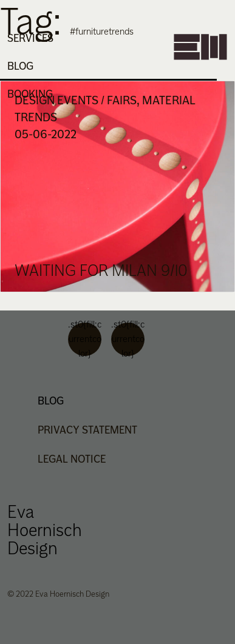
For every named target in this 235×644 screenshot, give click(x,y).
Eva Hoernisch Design (45, 530)
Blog (20, 66)
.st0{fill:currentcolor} (85, 339)
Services (30, 38)
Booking (30, 94)
